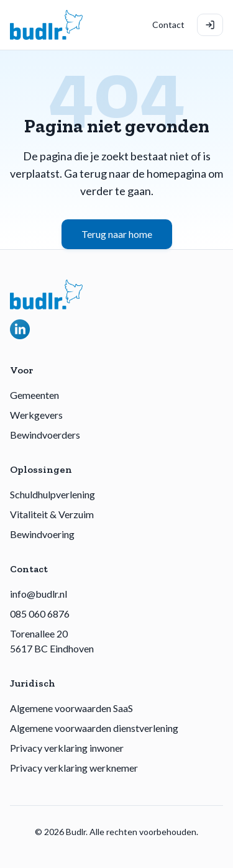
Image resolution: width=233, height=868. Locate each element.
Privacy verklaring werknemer (74, 768)
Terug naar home (117, 234)
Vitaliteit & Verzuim (52, 514)
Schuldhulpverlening (53, 494)
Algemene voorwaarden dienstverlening (94, 728)
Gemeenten (34, 395)
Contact (168, 25)
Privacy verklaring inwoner (67, 748)
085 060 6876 (40, 614)
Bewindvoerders (45, 435)
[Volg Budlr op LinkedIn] (20, 329)
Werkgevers (36, 415)
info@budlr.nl (39, 594)
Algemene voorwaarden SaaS (71, 708)
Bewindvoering (42, 534)
